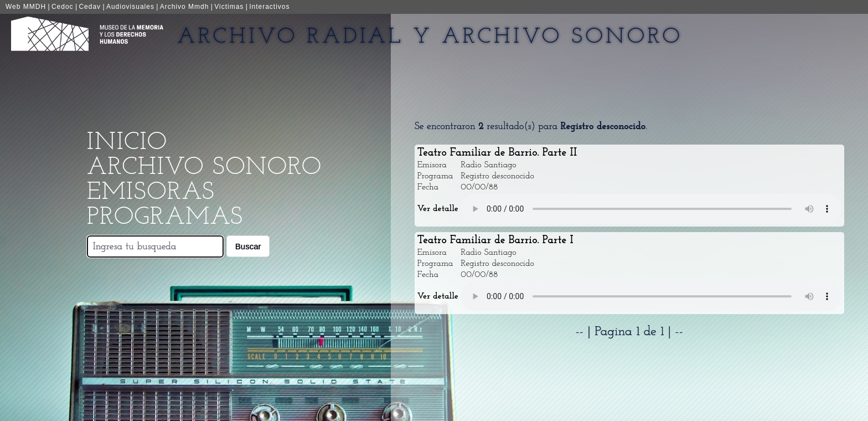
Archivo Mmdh (185, 7)
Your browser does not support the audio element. (651, 209)
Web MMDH (26, 7)
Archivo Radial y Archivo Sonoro (430, 37)
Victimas (229, 7)
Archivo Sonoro (204, 168)
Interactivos (269, 7)
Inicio (127, 143)
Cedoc (63, 7)
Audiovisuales (130, 7)
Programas (165, 217)
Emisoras (151, 192)
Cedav (90, 7)
